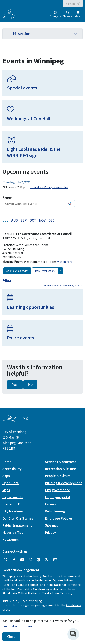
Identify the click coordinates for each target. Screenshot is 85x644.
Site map (52, 525)
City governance (58, 490)
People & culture (58, 476)
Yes (15, 385)
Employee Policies (59, 518)
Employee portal (58, 497)
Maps (6, 490)
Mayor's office (13, 532)
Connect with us (15, 551)
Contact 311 (12, 504)
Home (7, 462)
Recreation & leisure (60, 469)
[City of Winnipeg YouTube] (22, 560)
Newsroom (11, 539)
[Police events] (42, 333)
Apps (6, 476)
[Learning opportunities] (42, 302)
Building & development (64, 483)
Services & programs (61, 462)
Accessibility (12, 469)
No (31, 385)
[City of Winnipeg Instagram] (30, 560)
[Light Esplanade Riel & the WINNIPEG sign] (42, 147)
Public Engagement (17, 525)
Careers (51, 504)
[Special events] (42, 83)
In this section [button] (42, 34)
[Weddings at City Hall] (42, 113)
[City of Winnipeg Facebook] (14, 560)
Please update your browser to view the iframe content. (42, 185)
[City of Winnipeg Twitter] (6, 560)
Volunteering (55, 511)
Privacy (50, 532)
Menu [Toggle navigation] (78, 14)
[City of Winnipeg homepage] (15, 421)
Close (11, 637)
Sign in (70, 4)
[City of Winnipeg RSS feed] (47, 560)
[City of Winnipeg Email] (55, 560)
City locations (13, 511)
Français (55, 16)
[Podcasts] (39, 560)
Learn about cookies (17, 626)
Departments (13, 497)
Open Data (11, 483)
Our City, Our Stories (18, 518)
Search (68, 14)
